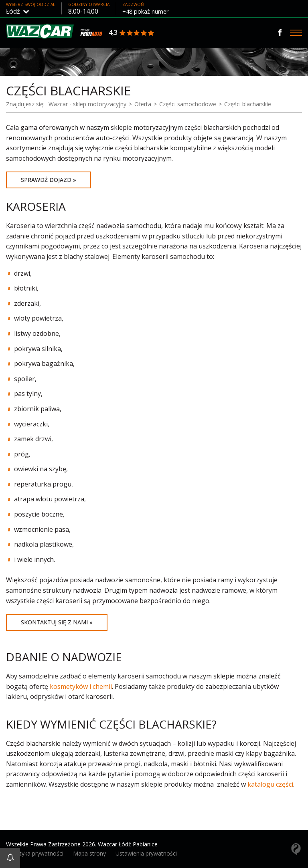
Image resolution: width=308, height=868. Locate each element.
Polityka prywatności (37, 853)
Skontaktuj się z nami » (57, 622)
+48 (149, 11)
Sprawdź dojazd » (49, 180)
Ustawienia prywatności (146, 853)
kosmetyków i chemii (81, 686)
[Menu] (296, 33)
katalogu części (270, 784)
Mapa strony (89, 853)
